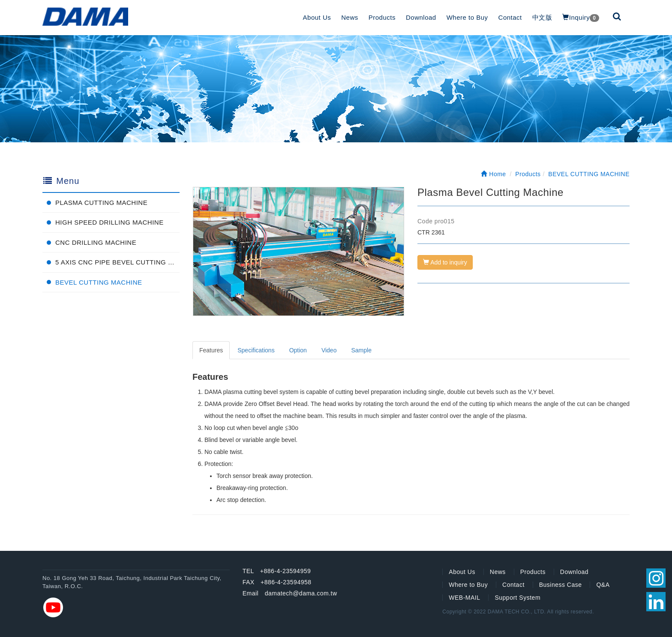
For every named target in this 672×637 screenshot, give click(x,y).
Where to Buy (467, 17)
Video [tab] (329, 350)
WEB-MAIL (464, 598)
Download (421, 17)
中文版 (542, 17)
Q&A (603, 585)
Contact (510, 17)
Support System (517, 598)
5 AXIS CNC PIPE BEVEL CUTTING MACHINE (117, 262)
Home (493, 174)
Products (382, 17)
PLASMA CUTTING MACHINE (101, 203)
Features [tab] (211, 350)
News (350, 17)
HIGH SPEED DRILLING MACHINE (109, 222)
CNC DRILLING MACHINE (96, 242)
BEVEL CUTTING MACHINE (99, 282)
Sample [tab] (361, 350)
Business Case (561, 585)
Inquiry (580, 18)
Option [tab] (298, 350)
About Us (317, 17)
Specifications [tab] (256, 350)
